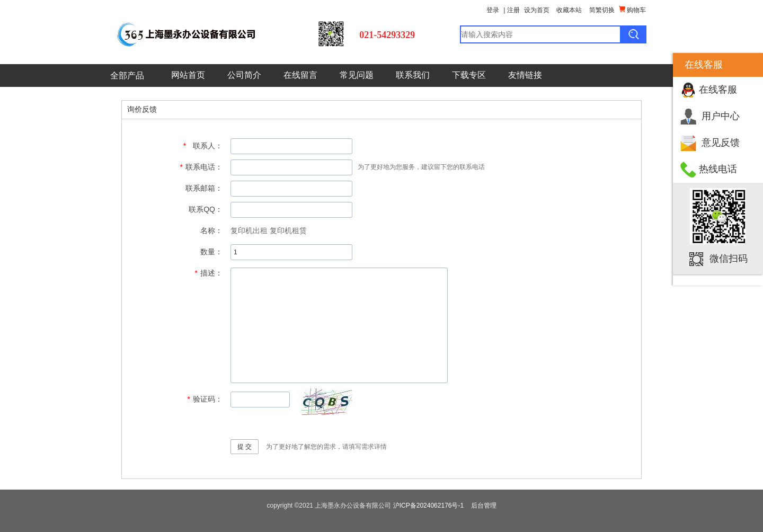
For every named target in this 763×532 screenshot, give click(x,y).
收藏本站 (569, 10)
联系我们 (413, 75)
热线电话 (718, 169)
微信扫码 (729, 259)
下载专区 (469, 75)
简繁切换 (602, 10)
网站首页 (188, 75)
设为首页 (537, 10)
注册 (513, 10)
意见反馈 (721, 143)
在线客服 (718, 90)
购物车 (632, 10)
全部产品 (127, 76)
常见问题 (357, 75)
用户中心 (721, 116)
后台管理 (484, 506)
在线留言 (300, 75)
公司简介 (244, 75)
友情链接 (525, 75)
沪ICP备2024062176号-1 (428, 506)
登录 (493, 10)
